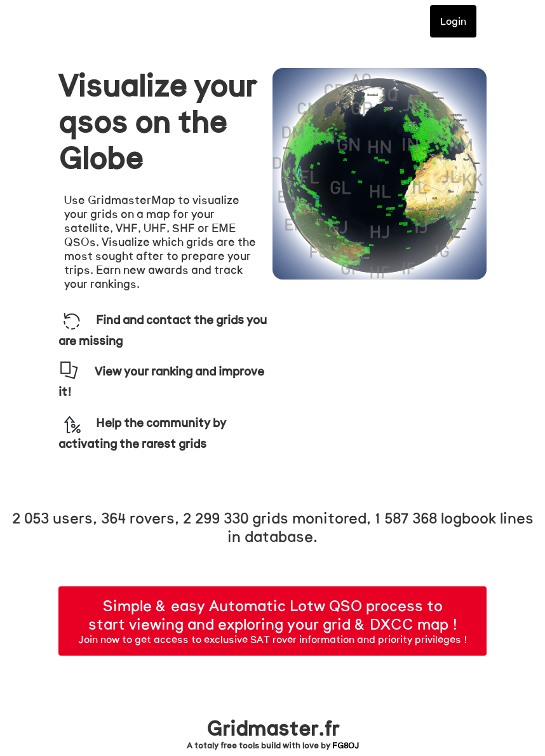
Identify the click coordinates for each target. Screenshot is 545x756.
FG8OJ (346, 746)
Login (453, 21)
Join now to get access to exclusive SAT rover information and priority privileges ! (272, 624)
